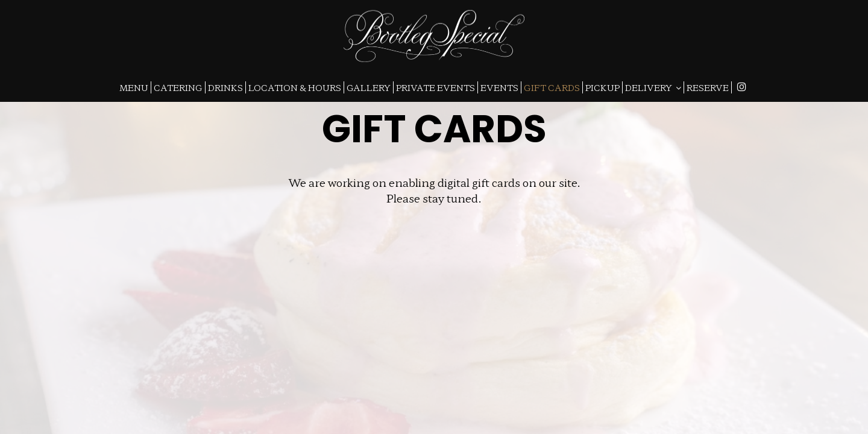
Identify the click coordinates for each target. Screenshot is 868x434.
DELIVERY (653, 87)
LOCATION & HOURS (295, 87)
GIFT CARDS (552, 87)
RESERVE (708, 87)
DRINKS (225, 87)
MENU (134, 87)
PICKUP (602, 87)
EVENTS (499, 87)
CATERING (178, 87)
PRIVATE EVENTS (436, 87)
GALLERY (369, 87)
